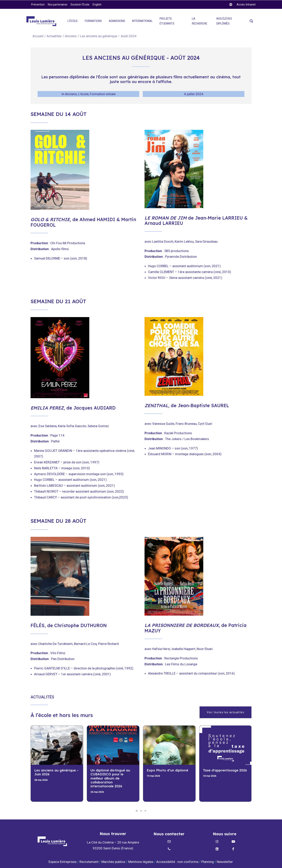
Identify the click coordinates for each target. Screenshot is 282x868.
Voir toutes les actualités (226, 712)
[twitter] (242, 5)
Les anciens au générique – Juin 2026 (56, 772)
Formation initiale (103, 94)
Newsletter (225, 862)
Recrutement (89, 862)
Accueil (38, 36)
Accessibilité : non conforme (177, 862)
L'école (83, 94)
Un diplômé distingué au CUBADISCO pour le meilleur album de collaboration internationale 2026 (110, 778)
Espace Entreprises (63, 862)
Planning (208, 862)
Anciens (71, 36)
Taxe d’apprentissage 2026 (225, 770)
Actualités (54, 36)
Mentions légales (141, 862)
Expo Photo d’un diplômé (167, 770)
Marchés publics (113, 862)
